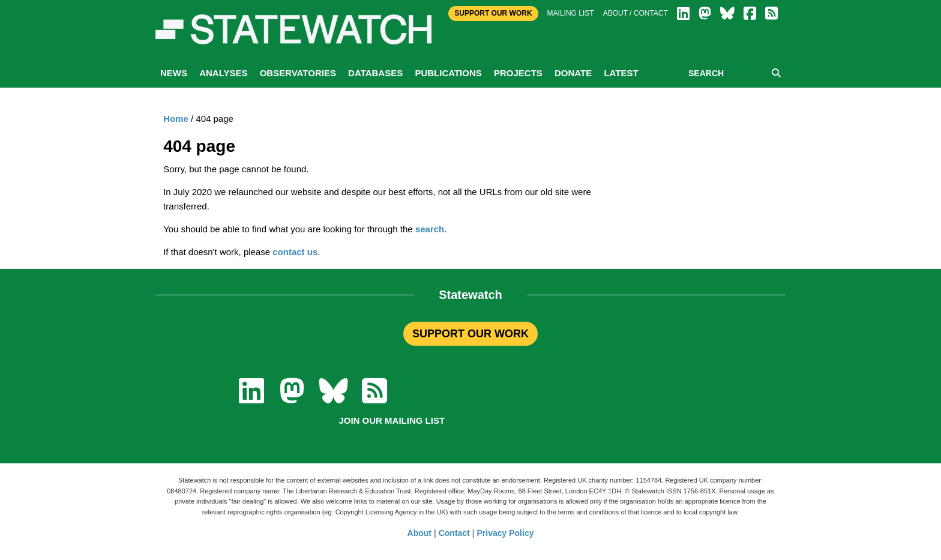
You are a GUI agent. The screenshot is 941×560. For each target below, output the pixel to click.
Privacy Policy (506, 533)
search (430, 229)
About (419, 533)
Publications (448, 73)
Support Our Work (493, 13)
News (174, 73)
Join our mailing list (392, 420)
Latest (621, 73)
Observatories (298, 73)
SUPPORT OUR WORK (470, 334)
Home (176, 119)
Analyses (223, 73)
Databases (375, 73)
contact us (295, 252)
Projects (518, 73)
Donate (573, 73)
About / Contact (636, 13)
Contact (454, 533)
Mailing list (571, 13)
